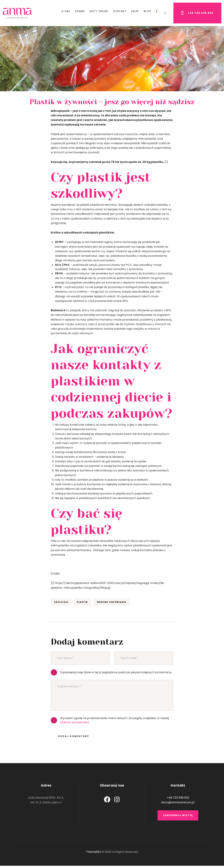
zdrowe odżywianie (112, 602)
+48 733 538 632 (178, 798)
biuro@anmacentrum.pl (178, 802)
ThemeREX (94, 854)
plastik (82, 602)
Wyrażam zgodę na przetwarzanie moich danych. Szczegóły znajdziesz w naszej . (114, 720)
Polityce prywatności (74, 722)
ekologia (61, 602)
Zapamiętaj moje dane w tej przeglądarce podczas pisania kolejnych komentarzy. (116, 672)
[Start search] (165, 13)
